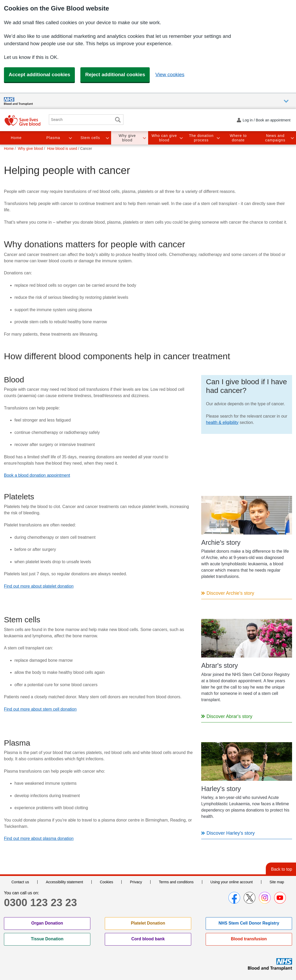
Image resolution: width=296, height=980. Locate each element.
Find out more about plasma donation (39, 838)
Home (16, 138)
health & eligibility (222, 422)
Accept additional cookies (39, 75)
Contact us (20, 882)
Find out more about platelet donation (39, 586)
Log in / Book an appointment (267, 120)
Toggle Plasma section (70, 138)
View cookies (170, 75)
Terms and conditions (176, 882)
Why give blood (127, 138)
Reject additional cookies (115, 75)
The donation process (201, 138)
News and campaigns (275, 138)
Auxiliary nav (286, 101)
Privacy (136, 882)
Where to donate (238, 138)
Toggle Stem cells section (107, 138)
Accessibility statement (64, 882)
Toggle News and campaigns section (292, 138)
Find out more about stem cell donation (40, 709)
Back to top (282, 869)
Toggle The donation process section (218, 138)
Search (118, 120)
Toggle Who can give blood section (181, 138)
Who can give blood (164, 138)
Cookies (107, 882)
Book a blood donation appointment (37, 475)
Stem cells (90, 138)
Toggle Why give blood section (144, 138)
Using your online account (232, 882)
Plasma (53, 138)
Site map (277, 882)
